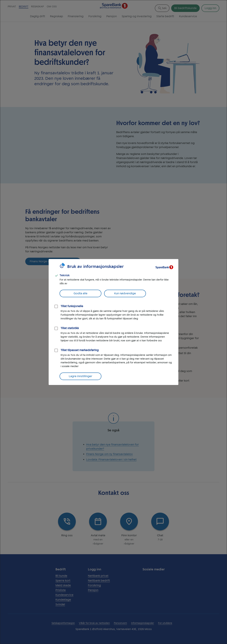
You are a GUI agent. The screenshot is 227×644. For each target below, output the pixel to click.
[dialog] (113, 322)
